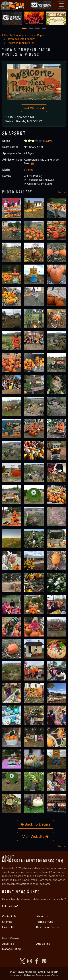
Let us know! (10, 906)
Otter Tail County (13, 35)
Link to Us (8, 927)
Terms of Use (45, 922)
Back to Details (35, 824)
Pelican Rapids (37, 35)
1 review (48, 141)
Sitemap (7, 922)
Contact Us (9, 916)
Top (62, 192)
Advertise (8, 944)
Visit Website (34, 108)
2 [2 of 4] (31, 29)
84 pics (29, 170)
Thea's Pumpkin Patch (21, 43)
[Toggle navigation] (61, 5)
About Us (42, 916)
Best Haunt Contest (48, 927)
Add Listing (43, 944)
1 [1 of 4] (24, 29)
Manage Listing (11, 949)
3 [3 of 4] (37, 29)
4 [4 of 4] (44, 29)
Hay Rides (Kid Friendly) (21, 39)
